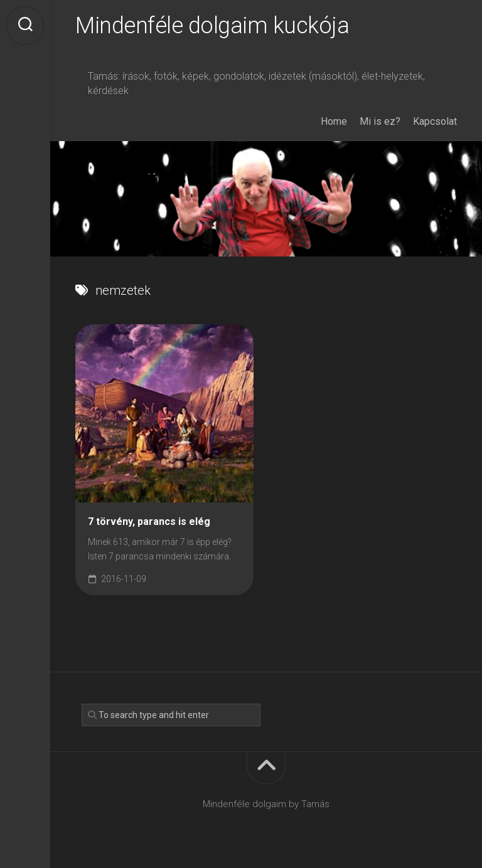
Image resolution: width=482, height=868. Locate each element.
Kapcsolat (435, 121)
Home (334, 121)
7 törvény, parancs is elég (149, 521)
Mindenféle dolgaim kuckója (212, 26)
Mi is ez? (380, 121)
